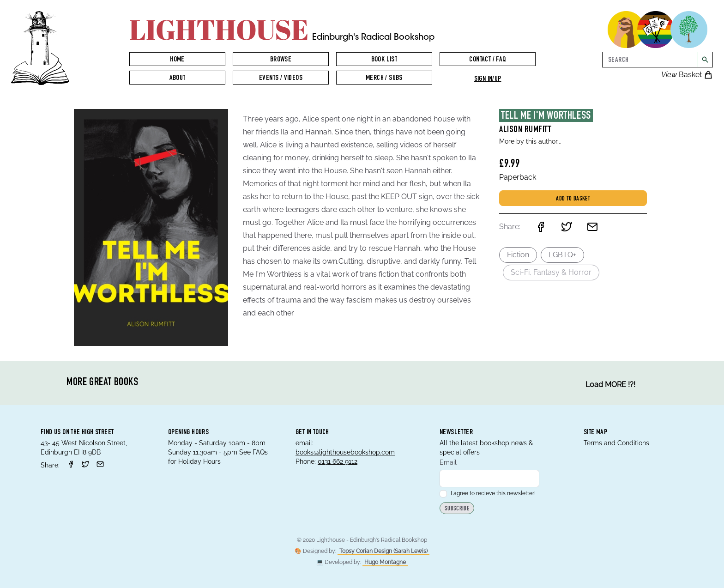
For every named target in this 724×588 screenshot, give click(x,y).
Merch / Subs (384, 79)
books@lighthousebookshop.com (345, 452)
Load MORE (610, 385)
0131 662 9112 (338, 461)
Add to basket (573, 199)
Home (177, 60)
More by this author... (530, 141)
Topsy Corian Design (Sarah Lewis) (383, 551)
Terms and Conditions (616, 443)
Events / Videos (281, 79)
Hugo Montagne (385, 562)
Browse (281, 60)
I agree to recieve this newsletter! (488, 493)
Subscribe (457, 509)
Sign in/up (488, 79)
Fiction (518, 255)
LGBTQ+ (562, 255)
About (178, 79)
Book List (384, 60)
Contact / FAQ (487, 60)
